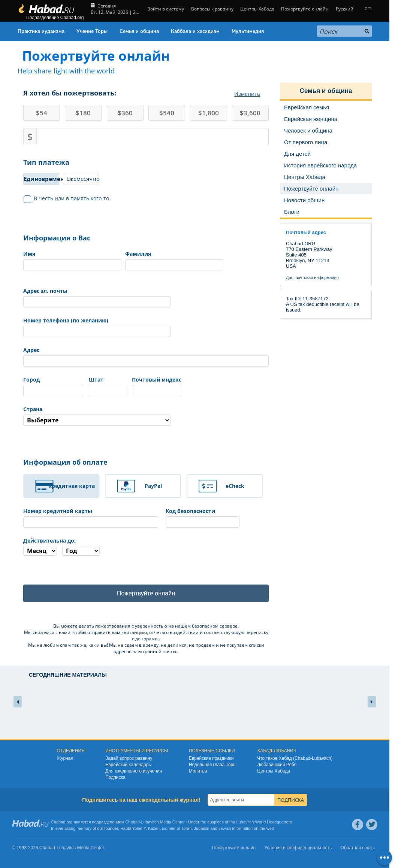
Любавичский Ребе (277, 765)
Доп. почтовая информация (312, 277)
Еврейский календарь (128, 765)
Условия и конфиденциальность (298, 848)
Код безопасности (190, 511)
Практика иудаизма (41, 31)
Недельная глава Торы (213, 765)
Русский (345, 9)
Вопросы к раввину (212, 9)
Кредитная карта (72, 486)
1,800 (209, 113)
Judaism (202, 828)
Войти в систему (165, 9)
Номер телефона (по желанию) (66, 320)
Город (31, 380)
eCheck (235, 486)
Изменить (247, 94)
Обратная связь (357, 848)
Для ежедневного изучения (134, 771)
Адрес (31, 350)
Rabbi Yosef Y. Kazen (140, 828)
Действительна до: (49, 541)
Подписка (115, 777)
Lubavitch (150, 822)
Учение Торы (92, 31)
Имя (29, 254)
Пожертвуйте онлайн (305, 9)
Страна (33, 409)
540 (167, 113)
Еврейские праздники (211, 758)
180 (83, 113)
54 (42, 113)
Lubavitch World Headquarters (264, 822)
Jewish (225, 828)
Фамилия (138, 254)
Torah (187, 828)
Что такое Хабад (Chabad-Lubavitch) (295, 758)
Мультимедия (248, 31)
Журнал (65, 758)
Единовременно (41, 179)
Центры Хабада (257, 9)
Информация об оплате (65, 462)
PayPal (153, 486)
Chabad (132, 822)
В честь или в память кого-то (67, 198)
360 (125, 113)
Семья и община (139, 31)
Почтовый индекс (157, 380)
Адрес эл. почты (45, 291)
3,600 (250, 113)
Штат (96, 380)
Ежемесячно (83, 179)
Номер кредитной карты (58, 511)
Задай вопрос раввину (129, 758)
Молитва (198, 771)
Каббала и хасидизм (195, 31)
